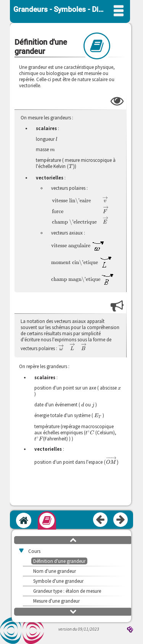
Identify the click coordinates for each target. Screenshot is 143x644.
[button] (73, 540)
